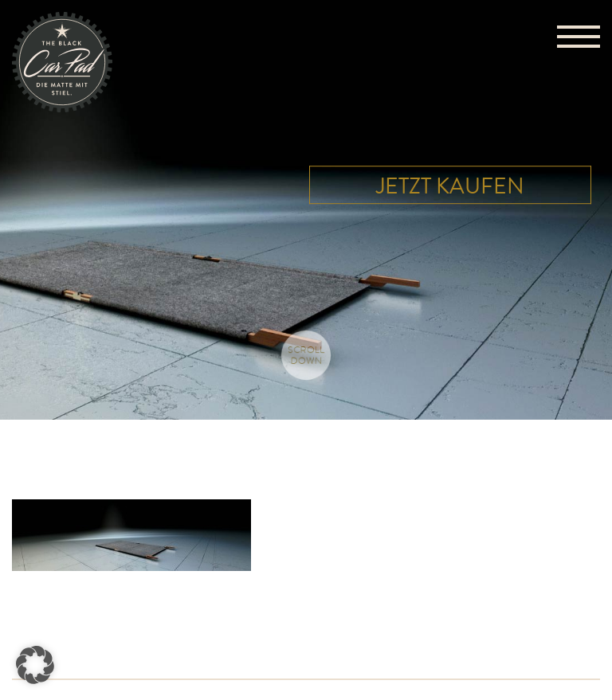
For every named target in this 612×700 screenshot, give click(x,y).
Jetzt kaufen (450, 187)
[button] (35, 665)
